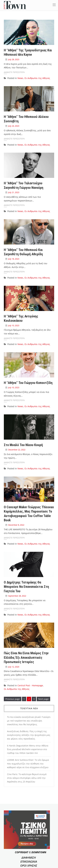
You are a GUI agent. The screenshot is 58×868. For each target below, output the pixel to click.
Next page (43, 699)
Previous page (13, 699)
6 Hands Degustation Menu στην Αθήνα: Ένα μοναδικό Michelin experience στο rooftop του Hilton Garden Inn (28, 749)
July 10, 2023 (14, 325)
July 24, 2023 (14, 126)
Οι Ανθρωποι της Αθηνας (37, 78)
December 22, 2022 (17, 450)
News (20, 78)
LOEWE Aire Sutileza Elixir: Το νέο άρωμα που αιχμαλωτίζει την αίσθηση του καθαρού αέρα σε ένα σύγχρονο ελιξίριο (28, 764)
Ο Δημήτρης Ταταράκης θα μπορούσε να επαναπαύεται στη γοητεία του (26, 587)
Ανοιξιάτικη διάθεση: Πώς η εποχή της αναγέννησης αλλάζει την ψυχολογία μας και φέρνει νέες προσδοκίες (29, 735)
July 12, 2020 (14, 667)
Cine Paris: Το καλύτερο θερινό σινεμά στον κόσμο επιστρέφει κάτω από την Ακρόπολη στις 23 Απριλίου (27, 778)
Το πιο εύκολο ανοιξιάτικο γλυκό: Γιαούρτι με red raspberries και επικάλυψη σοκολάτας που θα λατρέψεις (29, 721)
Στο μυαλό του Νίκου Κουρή (23, 445)
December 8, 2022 (16, 525)
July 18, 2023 (14, 259)
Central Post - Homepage (30, 685)
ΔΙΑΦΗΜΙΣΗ (29, 858)
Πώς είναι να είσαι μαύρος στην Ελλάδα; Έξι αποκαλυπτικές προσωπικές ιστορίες (26, 658)
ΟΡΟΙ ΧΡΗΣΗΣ (29, 866)
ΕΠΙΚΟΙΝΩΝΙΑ (29, 862)
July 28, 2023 (14, 59)
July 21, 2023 (14, 192)
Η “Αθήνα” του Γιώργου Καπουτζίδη (28, 383)
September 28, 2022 (17, 596)
